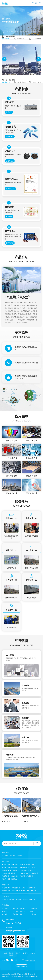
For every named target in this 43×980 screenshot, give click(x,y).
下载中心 (33, 914)
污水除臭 (13, 856)
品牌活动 (25, 900)
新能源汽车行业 (26, 873)
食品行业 (33, 870)
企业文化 (16, 908)
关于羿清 (5, 905)
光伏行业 (33, 867)
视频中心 (22, 914)
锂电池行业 (15, 867)
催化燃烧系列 (23, 32)
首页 (5, 32)
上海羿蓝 (33, 953)
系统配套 (34, 891)
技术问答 (32, 900)
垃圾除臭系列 (25, 891)
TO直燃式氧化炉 (35, 32)
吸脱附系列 (25, 888)
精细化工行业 (30, 864)
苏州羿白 (26, 953)
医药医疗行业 (15, 873)
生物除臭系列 (6, 891)
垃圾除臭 (19, 856)
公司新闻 (5, 900)
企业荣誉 (5, 914)
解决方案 (5, 853)
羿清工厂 (33, 911)
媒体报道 (19, 900)
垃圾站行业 (35, 873)
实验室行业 (29, 876)
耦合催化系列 (16, 891)
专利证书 (22, 911)
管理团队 (5, 911)
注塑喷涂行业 (6, 873)
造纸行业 (22, 876)
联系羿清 (16, 914)
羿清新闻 (5, 896)
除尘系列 (32, 888)
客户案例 (5, 861)
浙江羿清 (19, 953)
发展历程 (22, 908)
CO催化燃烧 (35, 39)
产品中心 (14, 32)
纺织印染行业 (25, 870)
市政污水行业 (6, 879)
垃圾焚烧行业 (14, 876)
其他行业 (14, 879)
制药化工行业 (6, 867)
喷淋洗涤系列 (16, 888)
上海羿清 (12, 955)
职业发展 (16, 911)
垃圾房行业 (6, 876)
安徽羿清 (12, 953)
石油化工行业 (6, 864)
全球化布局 (34, 908)
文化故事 (12, 900)
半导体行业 (6, 870)
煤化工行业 (15, 864)
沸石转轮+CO (20, 39)
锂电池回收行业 (24, 867)
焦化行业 (22, 864)
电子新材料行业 (15, 870)
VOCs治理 (5, 856)
